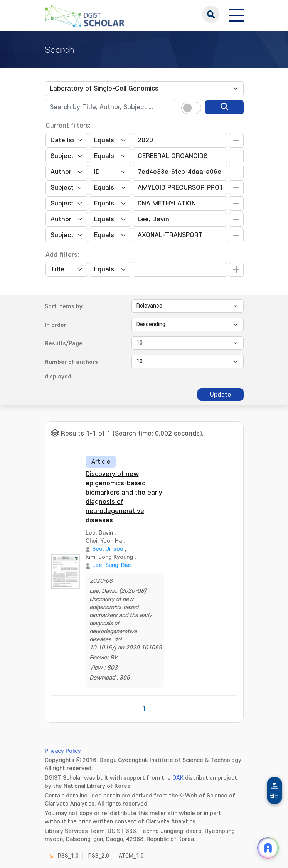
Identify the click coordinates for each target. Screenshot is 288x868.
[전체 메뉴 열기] (236, 14)
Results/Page (64, 344)
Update (220, 395)
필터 (275, 796)
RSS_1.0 (68, 856)
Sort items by (64, 307)
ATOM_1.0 (131, 856)
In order (56, 325)
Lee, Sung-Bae (112, 565)
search (211, 14)
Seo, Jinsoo (108, 549)
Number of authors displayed (71, 369)
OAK (178, 778)
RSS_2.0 (99, 856)
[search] (224, 107)
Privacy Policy (63, 751)
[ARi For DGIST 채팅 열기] (268, 848)
